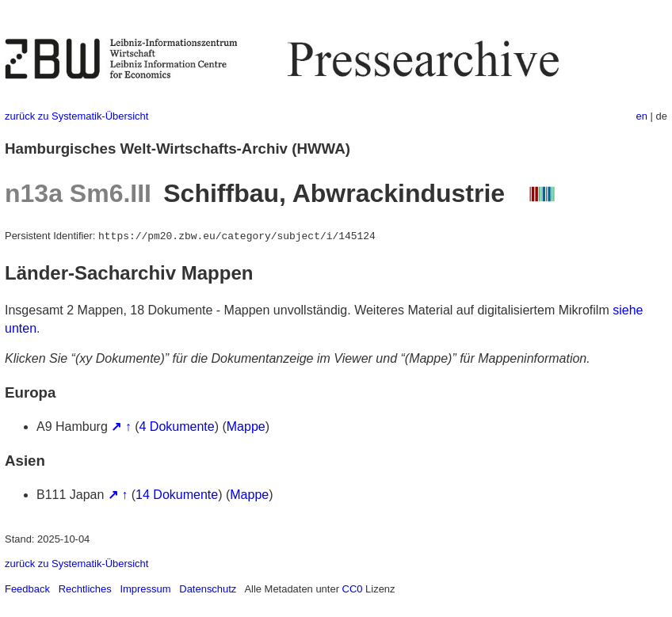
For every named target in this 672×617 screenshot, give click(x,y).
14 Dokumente (177, 495)
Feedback (27, 589)
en (642, 116)
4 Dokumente (177, 427)
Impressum (145, 589)
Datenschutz (208, 589)
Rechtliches (85, 589)
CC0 (353, 589)
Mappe (246, 427)
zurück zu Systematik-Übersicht (76, 116)
